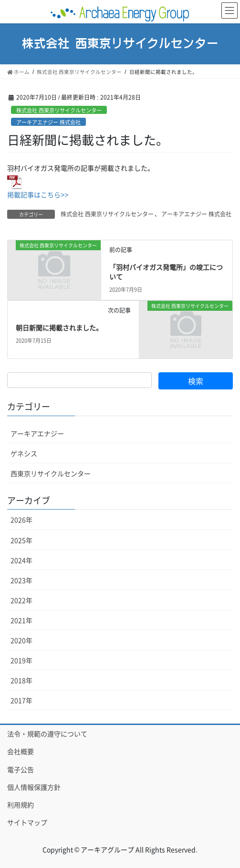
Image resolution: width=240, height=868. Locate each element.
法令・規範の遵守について (47, 734)
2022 (21, 600)
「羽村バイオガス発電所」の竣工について (166, 272)
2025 (21, 540)
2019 (21, 660)
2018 (21, 680)
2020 (21, 640)
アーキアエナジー (37, 433)
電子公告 (21, 769)
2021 (21, 620)
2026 (21, 520)
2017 (21, 700)
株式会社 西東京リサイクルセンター (59, 110)
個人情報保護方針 (34, 787)
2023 (21, 580)
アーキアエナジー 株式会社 (48, 122)
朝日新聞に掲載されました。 (59, 327)
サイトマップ (27, 822)
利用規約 (21, 805)
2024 (21, 560)
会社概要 (21, 751)
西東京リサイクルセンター (51, 473)
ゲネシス (24, 453)
